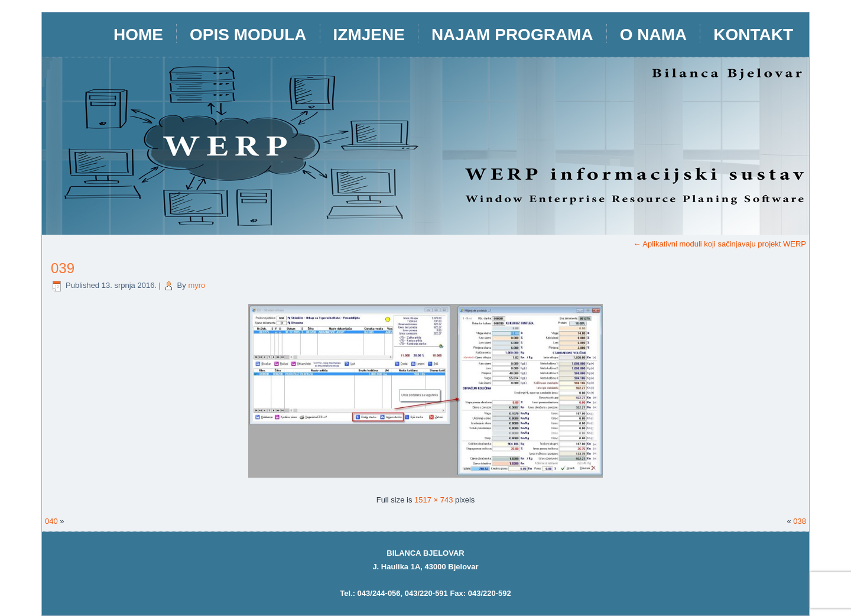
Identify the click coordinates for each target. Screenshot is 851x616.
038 (800, 521)
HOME (138, 35)
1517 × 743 (433, 500)
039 (63, 268)
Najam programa (512, 35)
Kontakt (753, 35)
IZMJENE (369, 35)
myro (196, 285)
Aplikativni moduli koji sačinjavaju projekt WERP (720, 244)
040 (51, 521)
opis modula (248, 35)
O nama (654, 35)
